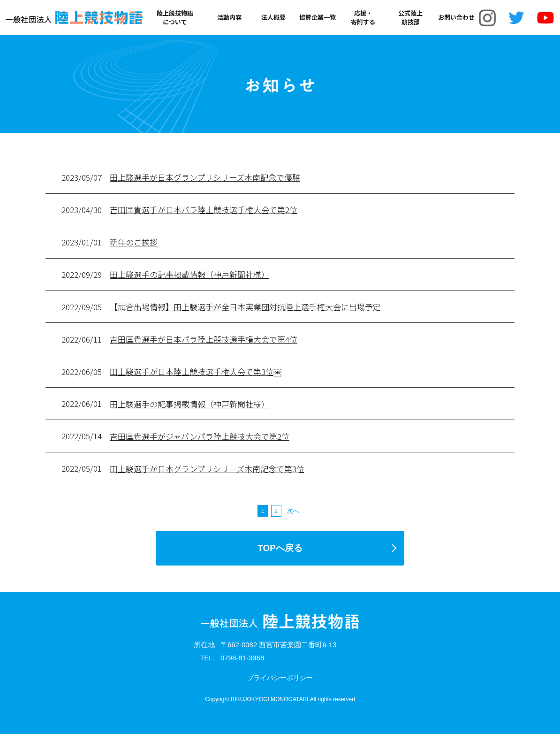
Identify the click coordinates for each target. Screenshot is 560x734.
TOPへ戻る (280, 548)
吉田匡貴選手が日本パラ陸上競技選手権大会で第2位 (204, 210)
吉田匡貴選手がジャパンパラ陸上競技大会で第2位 (200, 436)
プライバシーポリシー (280, 678)
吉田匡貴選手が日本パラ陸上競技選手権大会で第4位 (204, 339)
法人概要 (273, 17)
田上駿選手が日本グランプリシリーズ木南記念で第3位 (207, 469)
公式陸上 (410, 17)
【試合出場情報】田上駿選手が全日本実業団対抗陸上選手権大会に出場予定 (245, 307)
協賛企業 (318, 17)
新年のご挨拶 (134, 242)
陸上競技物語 (175, 17)
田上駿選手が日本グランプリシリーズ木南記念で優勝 (205, 177)
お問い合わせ (456, 17)
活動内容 (229, 17)
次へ (293, 511)
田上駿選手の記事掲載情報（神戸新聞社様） (189, 274)
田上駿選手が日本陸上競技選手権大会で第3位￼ (196, 371)
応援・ (363, 17)
